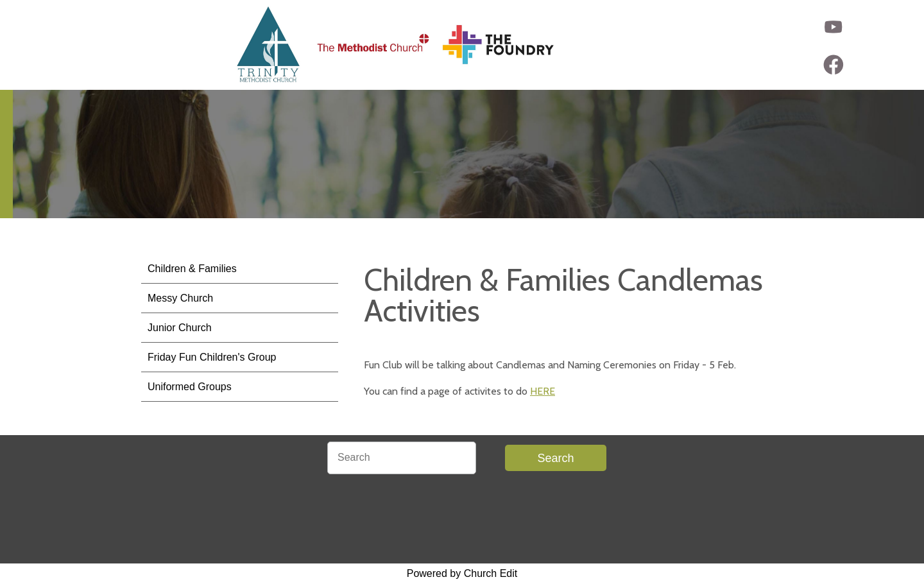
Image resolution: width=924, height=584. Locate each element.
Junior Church (180, 328)
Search (555, 458)
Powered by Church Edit (462, 573)
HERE (543, 391)
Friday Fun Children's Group (212, 357)
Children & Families (192, 269)
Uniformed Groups (190, 387)
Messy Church (180, 298)
